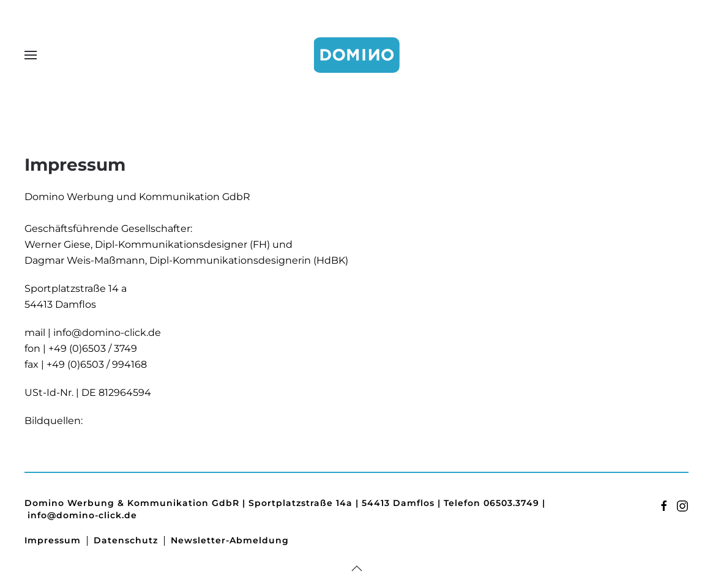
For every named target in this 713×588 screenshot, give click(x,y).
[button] (31, 55)
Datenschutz (126, 540)
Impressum (53, 540)
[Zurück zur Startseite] (357, 55)
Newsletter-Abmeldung (230, 540)
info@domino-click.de (107, 333)
